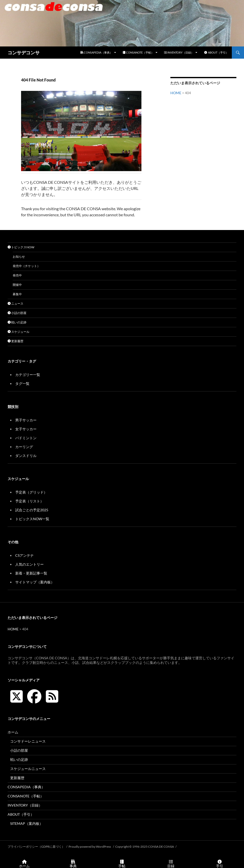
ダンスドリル (26, 456)
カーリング (24, 447)
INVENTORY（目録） (179, 52)
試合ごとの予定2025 (32, 510)
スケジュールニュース (28, 769)
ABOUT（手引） (216, 52)
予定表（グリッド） (31, 492)
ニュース (15, 304)
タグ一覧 (22, 383)
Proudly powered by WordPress (90, 847)
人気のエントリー (29, 564)
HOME (176, 93)
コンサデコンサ (24, 53)
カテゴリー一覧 (28, 375)
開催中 (17, 285)
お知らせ (19, 257)
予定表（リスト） (29, 501)
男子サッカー (26, 420)
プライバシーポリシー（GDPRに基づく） (36, 847)
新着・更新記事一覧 (31, 573)
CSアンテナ (25, 555)
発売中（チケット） (26, 266)
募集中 (17, 294)
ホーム (13, 732)
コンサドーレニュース (28, 741)
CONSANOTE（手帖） (138, 52)
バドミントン (26, 438)
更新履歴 (15, 341)
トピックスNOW (21, 247)
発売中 (17, 275)
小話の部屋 (17, 313)
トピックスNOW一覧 (32, 519)
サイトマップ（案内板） (35, 582)
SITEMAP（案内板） (27, 823)
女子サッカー (26, 429)
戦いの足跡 (17, 322)
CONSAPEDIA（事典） (96, 52)
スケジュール (19, 332)
